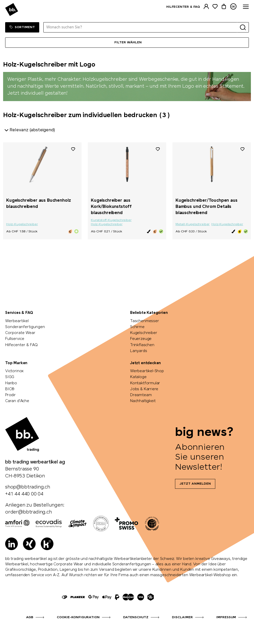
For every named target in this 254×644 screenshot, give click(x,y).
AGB (30, 617)
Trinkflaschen (142, 345)
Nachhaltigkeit (143, 401)
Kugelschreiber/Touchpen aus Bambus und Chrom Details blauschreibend (207, 207)
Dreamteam (141, 395)
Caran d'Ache (17, 401)
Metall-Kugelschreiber (193, 224)
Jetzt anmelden (195, 484)
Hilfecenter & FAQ (183, 7)
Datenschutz (136, 617)
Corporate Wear (20, 333)
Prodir (10, 395)
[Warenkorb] (224, 7)
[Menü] (127, 43)
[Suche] (243, 27)
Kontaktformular (145, 383)
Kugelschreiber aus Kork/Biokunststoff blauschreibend (111, 207)
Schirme (137, 327)
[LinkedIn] (11, 544)
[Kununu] (47, 544)
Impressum (226, 617)
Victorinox (14, 371)
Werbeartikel (17, 321)
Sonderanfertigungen (25, 327)
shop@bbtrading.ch (28, 487)
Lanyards (139, 351)
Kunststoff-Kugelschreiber (111, 220)
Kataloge (138, 377)
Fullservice (15, 339)
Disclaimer (182, 617)
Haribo (11, 383)
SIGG (10, 377)
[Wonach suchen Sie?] (140, 27)
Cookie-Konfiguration (78, 617)
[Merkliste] (215, 7)
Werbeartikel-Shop (147, 371)
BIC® (10, 389)
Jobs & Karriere (144, 389)
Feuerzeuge (141, 339)
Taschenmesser (145, 321)
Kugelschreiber (144, 333)
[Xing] (29, 544)
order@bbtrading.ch (29, 512)
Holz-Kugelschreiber (22, 224)
